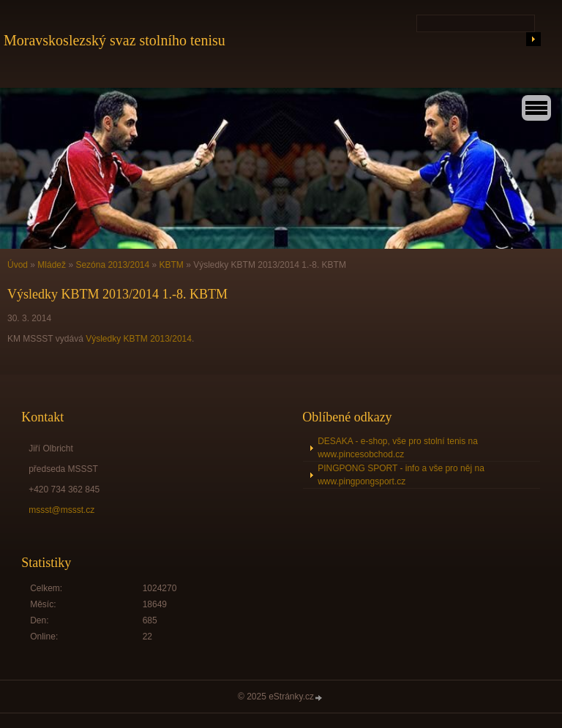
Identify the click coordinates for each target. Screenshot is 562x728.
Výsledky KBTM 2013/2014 (139, 339)
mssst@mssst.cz (61, 510)
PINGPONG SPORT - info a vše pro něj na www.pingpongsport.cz (401, 475)
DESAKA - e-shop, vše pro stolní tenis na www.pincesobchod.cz (398, 448)
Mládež (52, 265)
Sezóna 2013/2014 (112, 265)
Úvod (18, 265)
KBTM (172, 265)
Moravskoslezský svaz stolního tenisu (115, 40)
